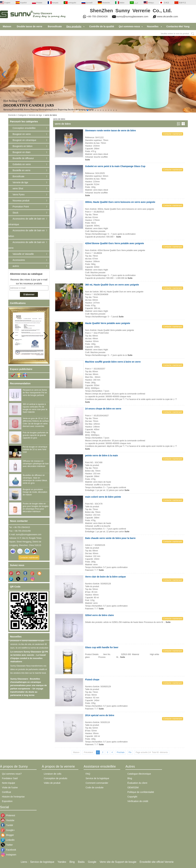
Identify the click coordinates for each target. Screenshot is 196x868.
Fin (130, 752)
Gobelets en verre (22, 164)
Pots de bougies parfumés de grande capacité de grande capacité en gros (35, 435)
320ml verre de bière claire (99, 615)
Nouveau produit (21, 201)
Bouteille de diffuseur (23, 158)
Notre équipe (8, 783)
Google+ (8, 830)
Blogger (8, 835)
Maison (7, 26)
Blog (130, 778)
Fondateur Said (10, 778)
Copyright (132, 797)
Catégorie (22, 115)
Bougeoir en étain (22, 152)
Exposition (7, 801)
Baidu (81, 862)
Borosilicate (55, 26)
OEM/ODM (133, 787)
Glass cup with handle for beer (102, 647)
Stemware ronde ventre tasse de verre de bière (110, 130)
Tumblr (8, 825)
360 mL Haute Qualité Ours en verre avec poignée (112, 285)
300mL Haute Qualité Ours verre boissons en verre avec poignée (120, 202)
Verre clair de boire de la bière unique (105, 577)
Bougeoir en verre (22, 134)
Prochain (121, 752)
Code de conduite (95, 787)
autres (16, 266)
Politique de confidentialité (141, 792)
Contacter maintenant (29, 558)
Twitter (8, 845)
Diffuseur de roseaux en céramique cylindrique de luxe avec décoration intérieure (36, 464)
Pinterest (8, 815)
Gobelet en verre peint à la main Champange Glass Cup (115, 166)
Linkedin (8, 840)
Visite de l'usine (10, 787)
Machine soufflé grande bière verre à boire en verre (113, 362)
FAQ (88, 774)
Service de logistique (42, 862)
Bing (72, 862)
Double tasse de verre (30, 26)
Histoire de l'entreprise (13, 797)
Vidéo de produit (52, 783)
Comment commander (97, 783)
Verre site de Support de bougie (118, 862)
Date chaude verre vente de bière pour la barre (110, 538)
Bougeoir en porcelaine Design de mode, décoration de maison (35, 492)
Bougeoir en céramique (24, 140)
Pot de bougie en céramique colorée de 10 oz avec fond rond (35, 449)
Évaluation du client (137, 783)
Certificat (6, 792)
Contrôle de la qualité (102, 26)
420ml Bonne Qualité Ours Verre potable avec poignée (114, 243)
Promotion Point (21, 207)
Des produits (74, 26)
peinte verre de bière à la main (102, 455)
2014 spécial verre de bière (100, 715)
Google (92, 862)
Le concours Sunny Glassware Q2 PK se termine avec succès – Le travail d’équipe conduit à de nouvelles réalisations (29, 658)
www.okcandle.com (167, 16)
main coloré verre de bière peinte (103, 497)
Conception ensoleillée (24, 128)
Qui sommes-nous (129, 26)
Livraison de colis (53, 774)
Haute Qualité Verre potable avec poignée (108, 323)
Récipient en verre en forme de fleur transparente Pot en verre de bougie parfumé (35, 393)
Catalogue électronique (139, 774)
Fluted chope (92, 680)
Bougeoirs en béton (22, 146)
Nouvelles (153, 26)
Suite (87, 160)
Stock (15, 213)
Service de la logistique (97, 778)
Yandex (62, 862)
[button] (80, 110)
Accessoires (19, 260)
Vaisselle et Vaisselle (23, 254)
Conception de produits (56, 778)
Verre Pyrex (19, 195)
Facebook (8, 850)
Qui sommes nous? (12, 774)
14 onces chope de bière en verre (103, 409)
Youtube (8, 820)
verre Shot (18, 188)
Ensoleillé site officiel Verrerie (157, 862)
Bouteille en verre (21, 170)
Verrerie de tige (35, 115)
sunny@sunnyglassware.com (132, 16)
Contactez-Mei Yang (178, 26)
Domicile (12, 115)
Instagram (8, 855)
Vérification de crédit (138, 801)
